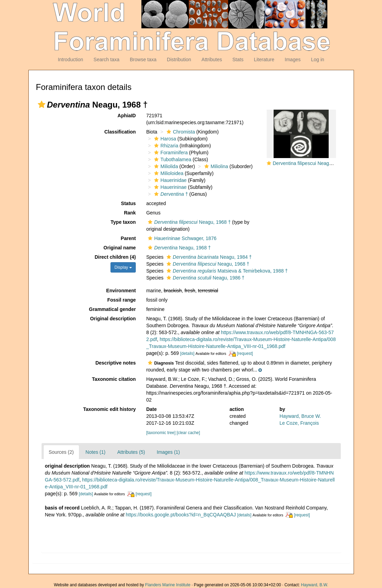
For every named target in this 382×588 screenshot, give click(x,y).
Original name (120, 248)
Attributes (212, 59)
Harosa (164, 139)
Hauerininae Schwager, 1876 (181, 238)
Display (123, 267)
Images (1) (168, 452)
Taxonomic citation (114, 379)
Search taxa (106, 59)
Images (293, 59)
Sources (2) (61, 452)
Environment (121, 291)
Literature (264, 59)
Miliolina (215, 166)
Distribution (179, 59)
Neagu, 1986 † (205, 278)
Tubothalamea (172, 159)
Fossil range (122, 300)
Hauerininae (170, 187)
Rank (130, 213)
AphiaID (127, 116)
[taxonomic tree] (161, 433)
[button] (42, 104)
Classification (120, 132)
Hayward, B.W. (315, 585)
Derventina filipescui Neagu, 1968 (309, 163)
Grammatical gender (112, 309)
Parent (128, 238)
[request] (245, 353)
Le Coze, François (299, 423)
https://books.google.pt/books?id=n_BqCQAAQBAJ (181, 515)
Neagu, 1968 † (188, 222)
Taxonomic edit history (109, 409)
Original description (113, 319)
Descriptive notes (116, 363)
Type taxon (123, 222)
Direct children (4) (115, 257)
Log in (318, 59)
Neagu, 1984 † (208, 257)
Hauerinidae (170, 180)
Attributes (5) (131, 452)
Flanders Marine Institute (168, 585)
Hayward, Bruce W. (300, 416)
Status (128, 203)
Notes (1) (96, 452)
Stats (238, 59)
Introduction (70, 59)
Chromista (180, 132)
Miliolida (165, 166)
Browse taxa (143, 59)
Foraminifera (170, 153)
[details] (187, 353)
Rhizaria (165, 146)
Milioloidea (168, 173)
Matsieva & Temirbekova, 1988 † (226, 271)
